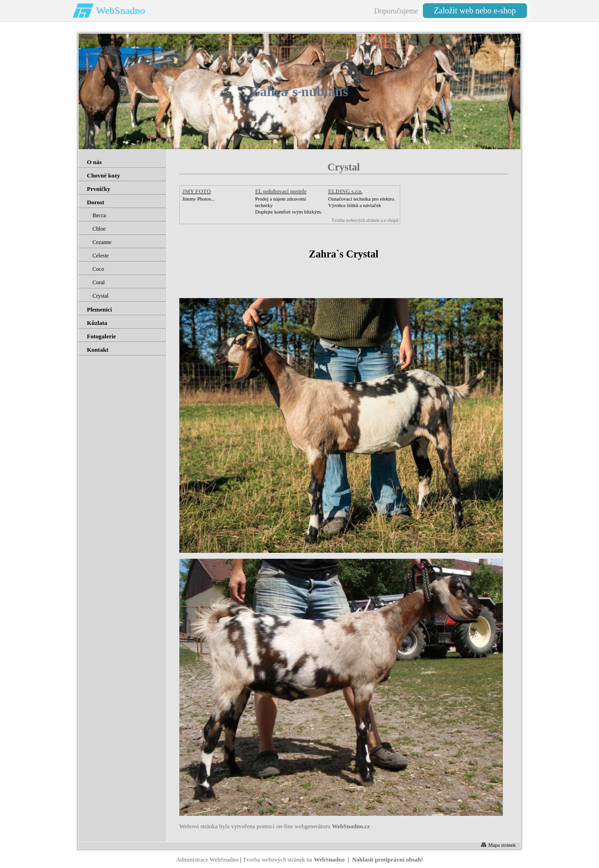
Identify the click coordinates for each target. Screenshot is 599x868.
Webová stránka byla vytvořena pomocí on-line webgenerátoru (275, 826)
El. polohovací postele (281, 191)
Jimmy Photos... (199, 199)
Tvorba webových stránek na (294, 859)
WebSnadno (121, 10)
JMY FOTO (196, 191)
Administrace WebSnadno (208, 859)
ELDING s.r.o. (345, 191)
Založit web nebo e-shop (475, 11)
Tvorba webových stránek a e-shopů (365, 220)
